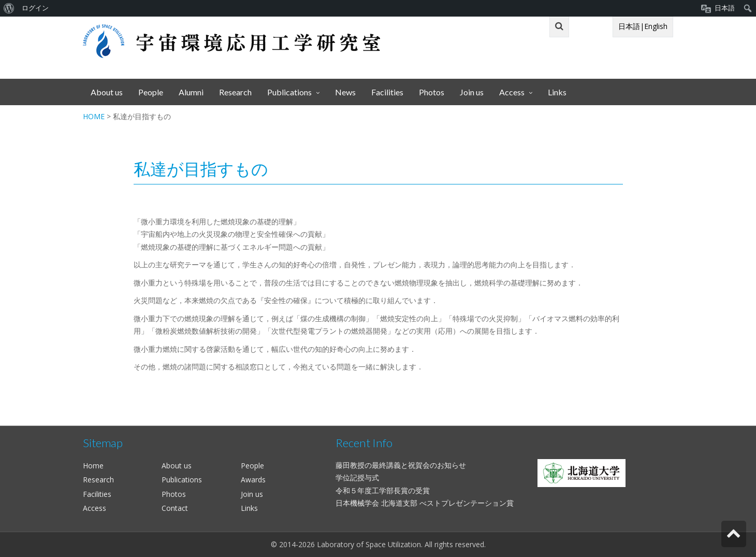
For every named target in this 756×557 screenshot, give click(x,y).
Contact (175, 508)
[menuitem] (9, 8)
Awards (253, 480)
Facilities (387, 92)
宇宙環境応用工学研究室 (231, 41)
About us (107, 92)
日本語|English (643, 26)
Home (93, 466)
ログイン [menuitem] (35, 8)
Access (512, 92)
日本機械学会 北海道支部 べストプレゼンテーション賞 (425, 503)
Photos (432, 92)
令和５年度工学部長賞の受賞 (383, 490)
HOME (94, 116)
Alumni (191, 92)
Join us (472, 92)
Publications (289, 92)
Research (235, 92)
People (151, 92)
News (345, 92)
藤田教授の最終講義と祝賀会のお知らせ (401, 465)
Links (557, 92)
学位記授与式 (357, 477)
